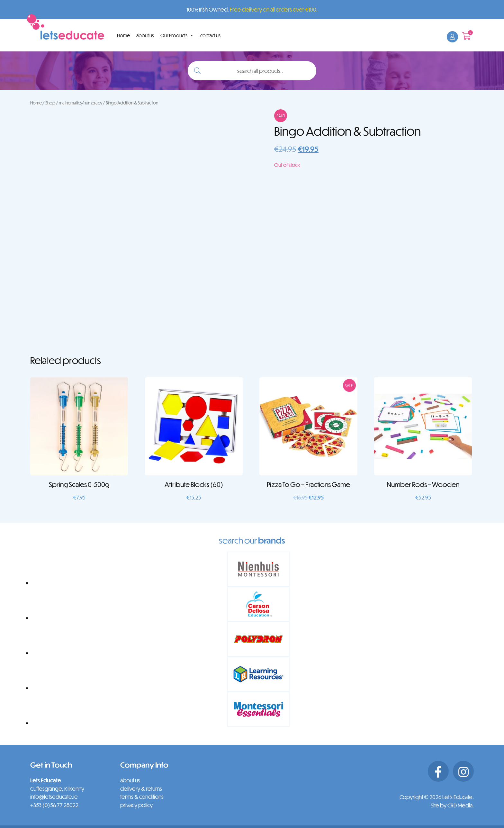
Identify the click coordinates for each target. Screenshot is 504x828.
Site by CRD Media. (452, 805)
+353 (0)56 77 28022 (54, 805)
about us (145, 35)
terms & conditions (142, 797)
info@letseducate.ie (54, 797)
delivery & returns (141, 789)
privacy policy (136, 805)
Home (123, 35)
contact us (210, 35)
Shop (50, 103)
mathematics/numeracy (81, 103)
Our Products (177, 35)
